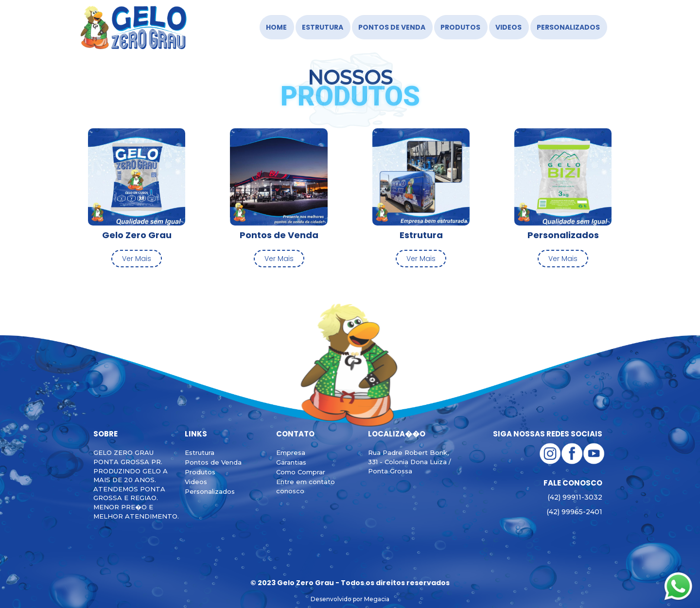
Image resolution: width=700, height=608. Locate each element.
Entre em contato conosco (306, 486)
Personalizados (568, 27)
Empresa (291, 452)
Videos (508, 27)
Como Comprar (301, 472)
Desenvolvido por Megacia (350, 599)
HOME (276, 27)
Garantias (291, 462)
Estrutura (323, 27)
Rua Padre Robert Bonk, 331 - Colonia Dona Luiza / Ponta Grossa (410, 462)
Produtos (460, 27)
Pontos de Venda (392, 27)
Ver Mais (137, 259)
